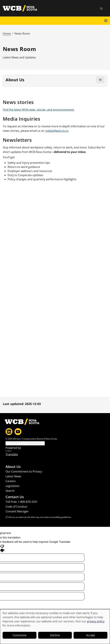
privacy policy (96, 621)
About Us (13, 467)
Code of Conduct (16, 507)
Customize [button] (20, 635)
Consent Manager (17, 511)
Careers (11, 481)
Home (7, 34)
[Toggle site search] (101, 9)
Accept (91, 635)
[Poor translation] (2, 548)
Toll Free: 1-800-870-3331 (22, 502)
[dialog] (55, 627)
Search (10, 491)
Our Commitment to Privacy (24, 471)
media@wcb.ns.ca (57, 131)
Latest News (13, 476)
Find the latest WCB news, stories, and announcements (39, 110)
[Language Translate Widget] (25, 443)
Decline (55, 635)
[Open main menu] (106, 21)
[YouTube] (18, 432)
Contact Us (15, 497)
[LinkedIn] (9, 432)
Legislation (13, 486)
